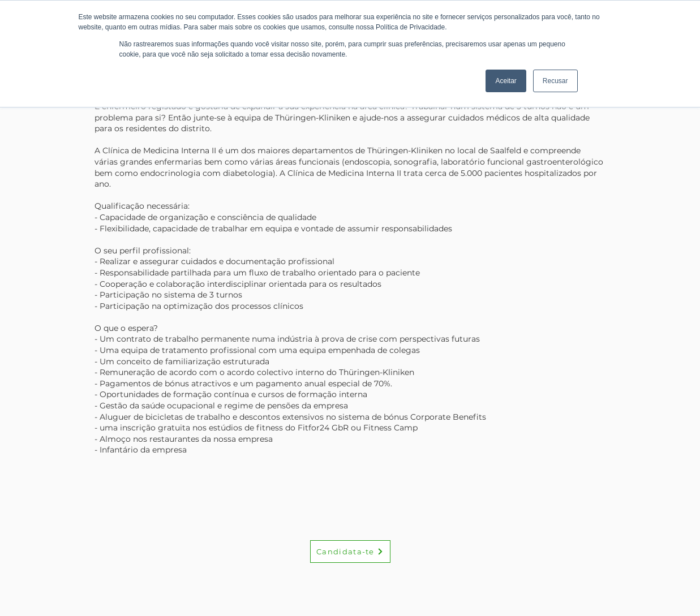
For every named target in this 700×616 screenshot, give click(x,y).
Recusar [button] (555, 81)
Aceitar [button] (506, 81)
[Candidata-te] (350, 552)
